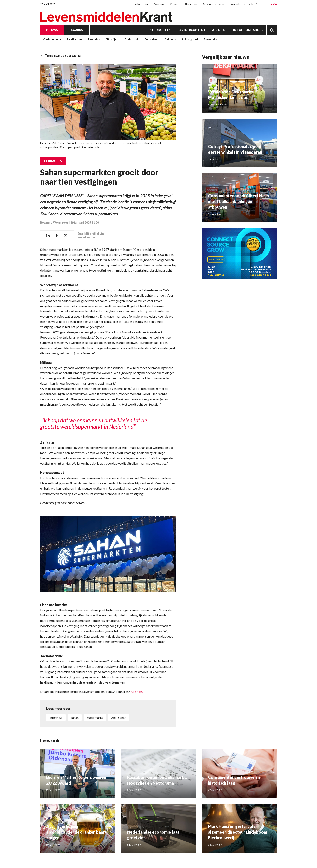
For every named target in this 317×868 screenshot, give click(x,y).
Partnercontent (191, 30)
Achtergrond (190, 39)
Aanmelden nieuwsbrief (244, 4)
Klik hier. (137, 692)
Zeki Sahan (119, 717)
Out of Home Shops (247, 30)
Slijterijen (112, 39)
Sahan (75, 717)
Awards (77, 30)
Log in (273, 4)
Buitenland (152, 39)
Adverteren (141, 4)
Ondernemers (52, 39)
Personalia (210, 39)
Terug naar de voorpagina (60, 56)
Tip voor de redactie (214, 4)
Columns (170, 39)
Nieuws (52, 30)
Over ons (159, 4)
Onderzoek (131, 39)
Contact (174, 4)
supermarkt (95, 717)
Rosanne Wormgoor (54, 222)
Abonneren (191, 4)
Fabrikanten (74, 39)
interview (56, 717)
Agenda (218, 30)
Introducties (160, 30)
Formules (94, 39)
